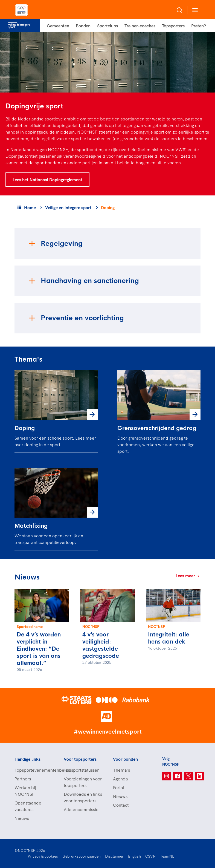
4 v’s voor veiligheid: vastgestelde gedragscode (101, 645)
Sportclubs (107, 26)
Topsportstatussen (82, 770)
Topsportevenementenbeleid (34, 770)
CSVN (150, 856)
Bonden (83, 26)
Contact (121, 805)
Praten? (199, 26)
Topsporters (173, 26)
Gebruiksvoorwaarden (82, 856)
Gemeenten (58, 26)
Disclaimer (114, 856)
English (134, 856)
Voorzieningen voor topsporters (83, 782)
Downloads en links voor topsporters (83, 797)
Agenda (120, 779)
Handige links (27, 759)
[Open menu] (194, 10)
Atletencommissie (81, 809)
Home (30, 207)
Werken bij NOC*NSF (25, 791)
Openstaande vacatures (28, 806)
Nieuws (22, 818)
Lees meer (188, 576)
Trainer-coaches (140, 26)
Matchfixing (31, 526)
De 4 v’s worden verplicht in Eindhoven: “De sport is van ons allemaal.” (39, 649)
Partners (23, 779)
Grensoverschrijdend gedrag (157, 428)
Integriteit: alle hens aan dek (169, 638)
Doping (25, 428)
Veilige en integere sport (68, 207)
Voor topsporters (80, 759)
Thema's (121, 770)
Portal (119, 788)
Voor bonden (125, 759)
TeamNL (167, 856)
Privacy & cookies (43, 856)
